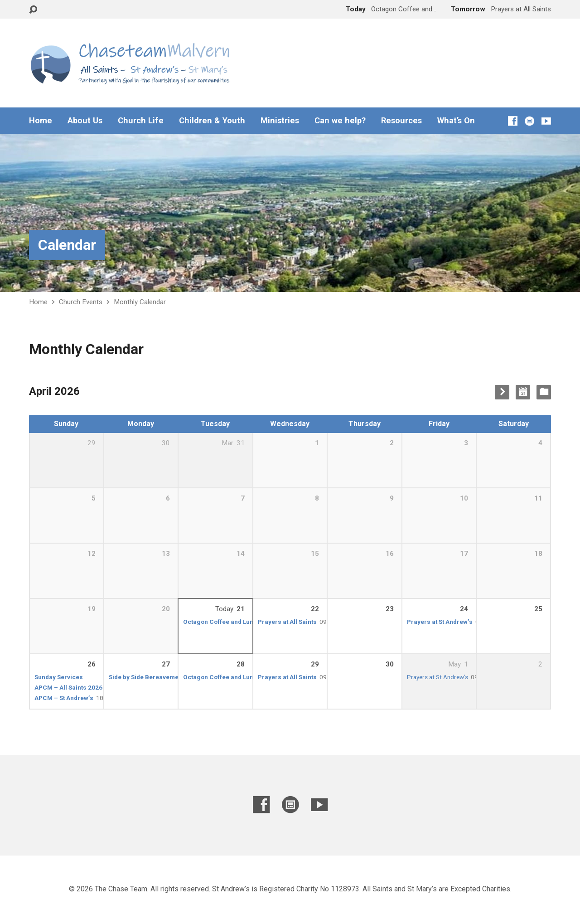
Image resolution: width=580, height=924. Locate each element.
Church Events (81, 302)
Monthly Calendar (140, 302)
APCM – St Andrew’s (64, 698)
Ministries (280, 121)
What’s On (456, 121)
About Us (85, 121)
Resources (401, 121)
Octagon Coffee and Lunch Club (229, 622)
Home (41, 121)
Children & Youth (212, 121)
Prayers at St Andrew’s (440, 622)
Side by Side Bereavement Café (154, 677)
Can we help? (340, 121)
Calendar (67, 245)
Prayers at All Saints (287, 622)
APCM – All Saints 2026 (68, 687)
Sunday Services (59, 677)
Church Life (141, 121)
